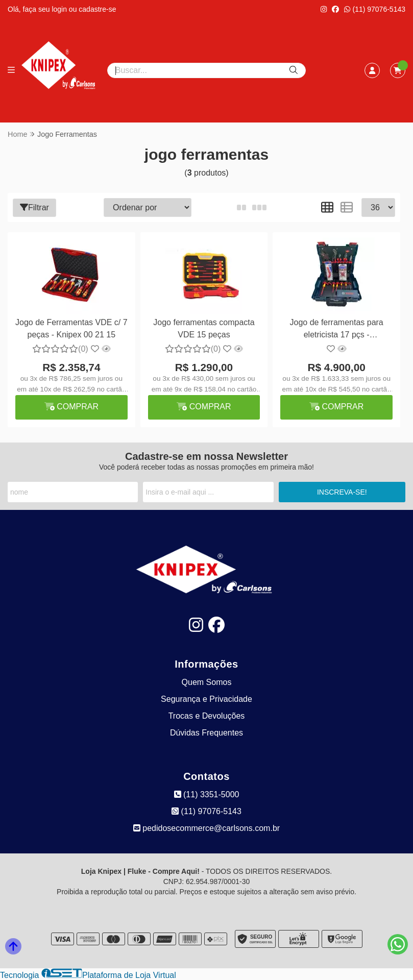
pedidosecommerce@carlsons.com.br (206, 828)
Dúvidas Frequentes (206, 733)
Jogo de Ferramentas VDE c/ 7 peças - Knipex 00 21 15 (71, 328)
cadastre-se (97, 9)
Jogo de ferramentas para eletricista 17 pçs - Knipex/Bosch (337, 330)
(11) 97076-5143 (375, 9)
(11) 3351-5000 (207, 794)
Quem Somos (207, 682)
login (60, 9)
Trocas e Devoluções (207, 716)
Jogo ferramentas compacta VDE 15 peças (204, 328)
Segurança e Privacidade (206, 699)
